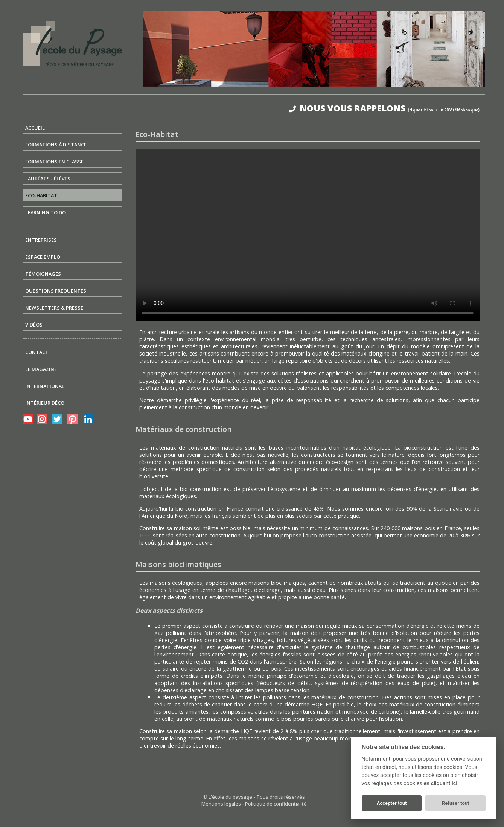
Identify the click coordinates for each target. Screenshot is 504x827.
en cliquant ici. (441, 784)
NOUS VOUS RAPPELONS (384, 108)
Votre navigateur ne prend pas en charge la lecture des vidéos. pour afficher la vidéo (308, 235)
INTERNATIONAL (45, 386)
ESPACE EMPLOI (43, 257)
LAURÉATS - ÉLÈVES (48, 179)
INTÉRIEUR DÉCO (45, 403)
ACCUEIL (35, 128)
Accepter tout (392, 803)
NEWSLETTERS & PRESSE (54, 308)
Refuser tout (456, 803)
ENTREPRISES (41, 240)
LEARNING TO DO (46, 212)
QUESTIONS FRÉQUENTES (56, 291)
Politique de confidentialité (276, 804)
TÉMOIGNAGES (43, 274)
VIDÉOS (34, 325)
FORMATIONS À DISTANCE (56, 145)
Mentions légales (221, 804)
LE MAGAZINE (41, 369)
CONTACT (37, 352)
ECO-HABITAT (41, 195)
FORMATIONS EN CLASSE (54, 162)
